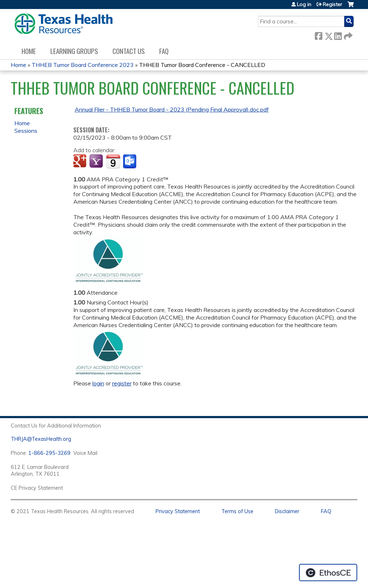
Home (29, 51)
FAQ (164, 51)
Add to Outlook (130, 162)
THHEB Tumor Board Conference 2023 (83, 65)
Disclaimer (287, 511)
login (98, 383)
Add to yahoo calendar (97, 162)
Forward (348, 35)
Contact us (129, 51)
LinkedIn (338, 35)
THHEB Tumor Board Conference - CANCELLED (202, 65)
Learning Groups (74, 51)
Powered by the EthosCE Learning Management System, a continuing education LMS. (328, 573)
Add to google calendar (81, 162)
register (122, 383)
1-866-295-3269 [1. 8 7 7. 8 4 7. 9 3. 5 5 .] (49, 453)
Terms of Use (237, 511)
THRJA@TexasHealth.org (41, 439)
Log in (304, 4)
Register (332, 4)
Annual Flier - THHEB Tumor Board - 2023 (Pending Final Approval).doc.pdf (172, 109)
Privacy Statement (178, 511)
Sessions (26, 131)
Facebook (318, 35)
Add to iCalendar (113, 161)
